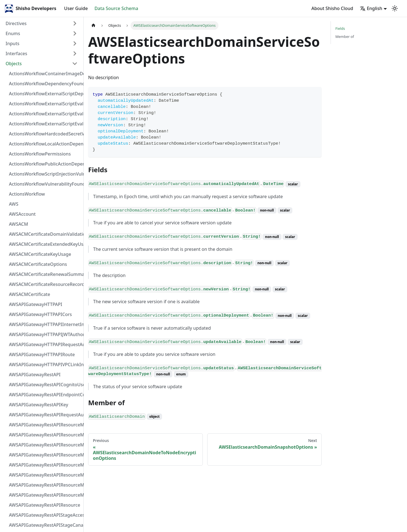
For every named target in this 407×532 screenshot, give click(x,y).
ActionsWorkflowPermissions (40, 154)
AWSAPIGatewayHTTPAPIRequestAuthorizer (45, 344)
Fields (340, 28)
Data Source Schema (116, 8)
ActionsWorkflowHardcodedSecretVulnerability (45, 134)
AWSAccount (22, 214)
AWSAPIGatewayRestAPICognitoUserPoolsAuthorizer (45, 385)
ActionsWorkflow (27, 194)
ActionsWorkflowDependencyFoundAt (45, 84)
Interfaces (16, 54)
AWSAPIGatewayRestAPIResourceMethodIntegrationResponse (45, 445)
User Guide (76, 8)
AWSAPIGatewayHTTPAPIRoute (42, 354)
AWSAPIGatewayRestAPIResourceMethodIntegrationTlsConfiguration (45, 455)
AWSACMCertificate (30, 294)
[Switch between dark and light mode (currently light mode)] (395, 8)
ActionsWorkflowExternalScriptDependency (45, 94)
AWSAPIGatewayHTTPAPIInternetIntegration (45, 324)
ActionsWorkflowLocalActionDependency (45, 144)
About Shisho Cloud (332, 8)
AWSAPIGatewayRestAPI (35, 375)
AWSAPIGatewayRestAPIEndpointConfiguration (45, 395)
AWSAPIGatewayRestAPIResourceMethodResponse (45, 485)
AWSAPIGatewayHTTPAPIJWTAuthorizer (45, 334)
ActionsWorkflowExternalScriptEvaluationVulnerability (45, 124)
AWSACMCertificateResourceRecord (45, 284)
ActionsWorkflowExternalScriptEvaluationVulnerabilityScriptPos (45, 114)
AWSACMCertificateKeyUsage (40, 254)
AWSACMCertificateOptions (38, 264)
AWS (14, 204)
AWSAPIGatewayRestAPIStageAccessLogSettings (45, 515)
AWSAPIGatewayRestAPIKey (38, 405)
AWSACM (19, 224)
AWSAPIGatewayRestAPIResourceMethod (45, 495)
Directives (16, 23)
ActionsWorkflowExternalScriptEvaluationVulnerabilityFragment (45, 104)
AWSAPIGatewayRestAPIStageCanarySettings (45, 525)
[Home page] (93, 25)
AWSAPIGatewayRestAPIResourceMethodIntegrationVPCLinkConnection (45, 465)
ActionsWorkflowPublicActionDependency (45, 164)
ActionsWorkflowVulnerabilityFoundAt (45, 184)
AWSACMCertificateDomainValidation (45, 234)
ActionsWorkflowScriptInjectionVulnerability (45, 174)
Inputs (13, 43)
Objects (14, 64)
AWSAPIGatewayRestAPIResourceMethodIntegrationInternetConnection (45, 425)
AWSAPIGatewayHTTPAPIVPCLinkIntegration (45, 365)
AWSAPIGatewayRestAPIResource (44, 505)
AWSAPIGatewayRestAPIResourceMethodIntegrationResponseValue (45, 435)
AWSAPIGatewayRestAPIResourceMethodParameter (45, 475)
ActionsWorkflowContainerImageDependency (45, 74)
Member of (345, 37)
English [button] (371, 8)
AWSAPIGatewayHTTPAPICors (40, 314)
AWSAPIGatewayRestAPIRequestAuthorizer (45, 415)
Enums (13, 33)
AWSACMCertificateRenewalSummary (45, 274)
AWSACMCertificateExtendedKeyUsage (45, 244)
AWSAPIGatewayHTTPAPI (36, 304)
